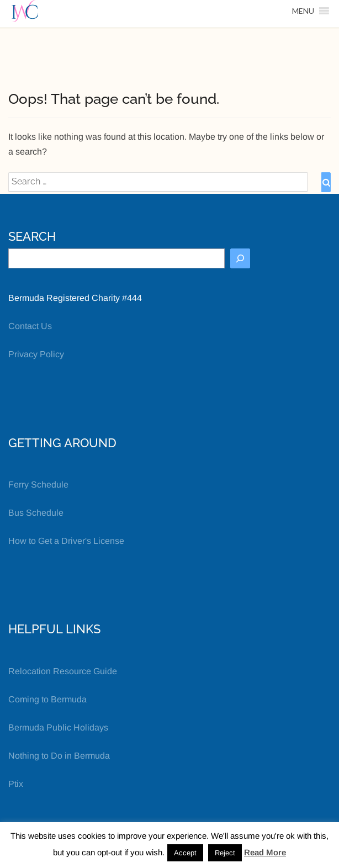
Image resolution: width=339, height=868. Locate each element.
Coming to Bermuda (47, 699)
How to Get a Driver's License (66, 541)
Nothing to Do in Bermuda (59, 756)
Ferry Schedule (38, 485)
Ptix (16, 784)
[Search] (240, 258)
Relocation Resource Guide (63, 671)
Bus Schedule (36, 513)
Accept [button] (185, 853)
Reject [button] (225, 853)
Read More (265, 852)
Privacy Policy (36, 354)
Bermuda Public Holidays (58, 727)
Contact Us (30, 326)
